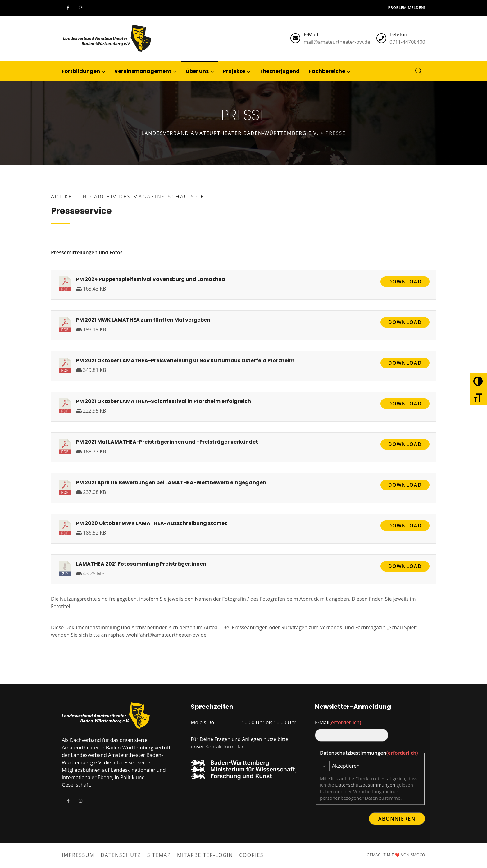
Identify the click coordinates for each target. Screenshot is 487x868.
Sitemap (159, 855)
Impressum (78, 855)
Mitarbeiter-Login (205, 855)
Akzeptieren (346, 766)
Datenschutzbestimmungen (365, 785)
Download (405, 282)
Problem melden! (407, 8)
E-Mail (338, 722)
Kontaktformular (225, 747)
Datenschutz (121, 855)
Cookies (251, 855)
